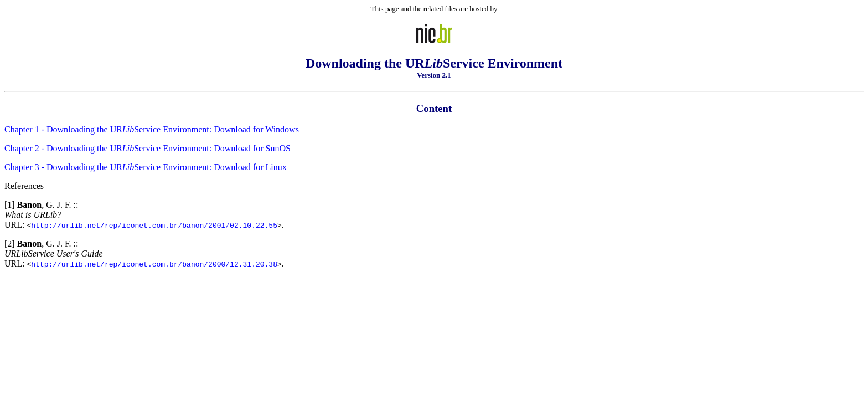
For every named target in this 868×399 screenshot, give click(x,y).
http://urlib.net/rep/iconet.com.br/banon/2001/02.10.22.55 (154, 225)
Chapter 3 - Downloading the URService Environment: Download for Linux (146, 167)
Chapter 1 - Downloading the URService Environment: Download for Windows (152, 129)
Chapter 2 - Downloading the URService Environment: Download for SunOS (148, 148)
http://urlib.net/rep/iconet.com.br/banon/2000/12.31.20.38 (154, 264)
